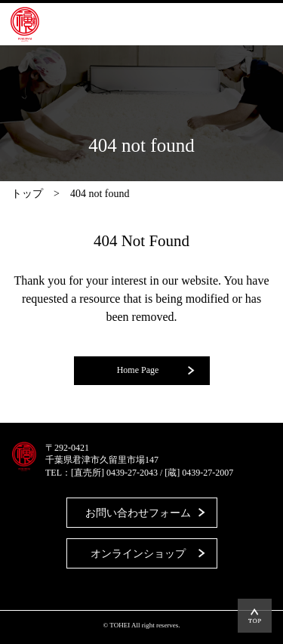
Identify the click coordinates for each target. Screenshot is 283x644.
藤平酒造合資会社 (25, 24)
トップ (27, 194)
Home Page (138, 370)
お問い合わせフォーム (138, 513)
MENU (249, 24)
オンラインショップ (138, 554)
